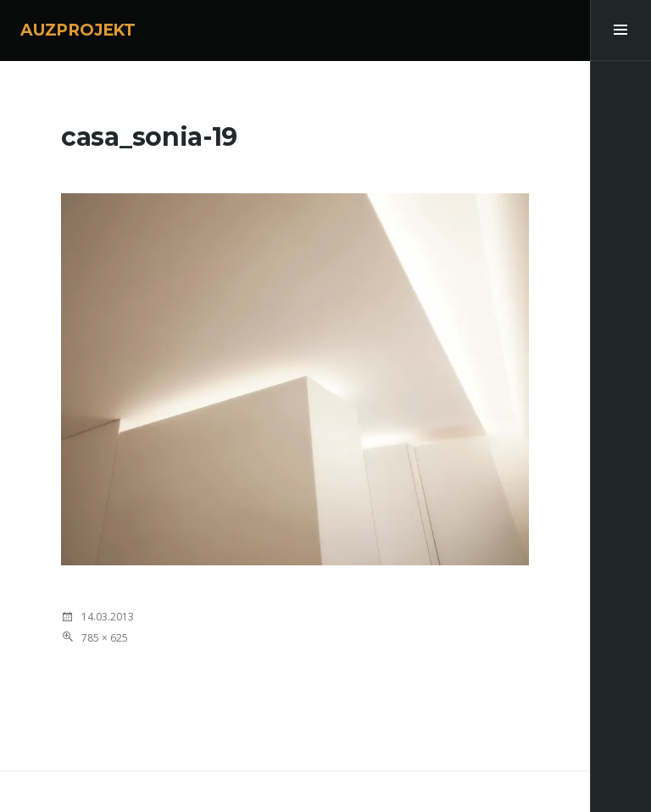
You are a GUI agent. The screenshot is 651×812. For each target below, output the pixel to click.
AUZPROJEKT (78, 30)
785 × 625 (105, 638)
